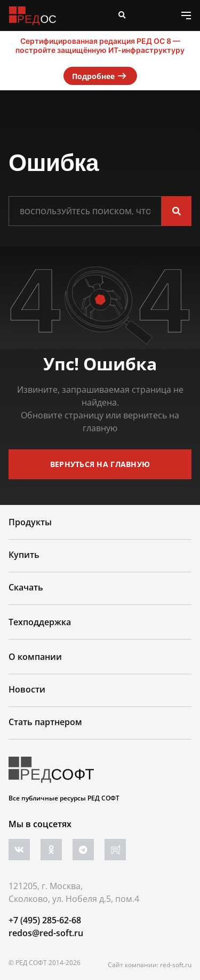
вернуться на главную (100, 464)
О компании (35, 657)
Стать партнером (45, 722)
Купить (24, 555)
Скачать (26, 587)
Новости (27, 689)
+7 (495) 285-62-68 (45, 920)
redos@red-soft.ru (46, 933)
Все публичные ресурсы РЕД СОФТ (64, 798)
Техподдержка (40, 622)
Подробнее (100, 76)
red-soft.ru (176, 965)
